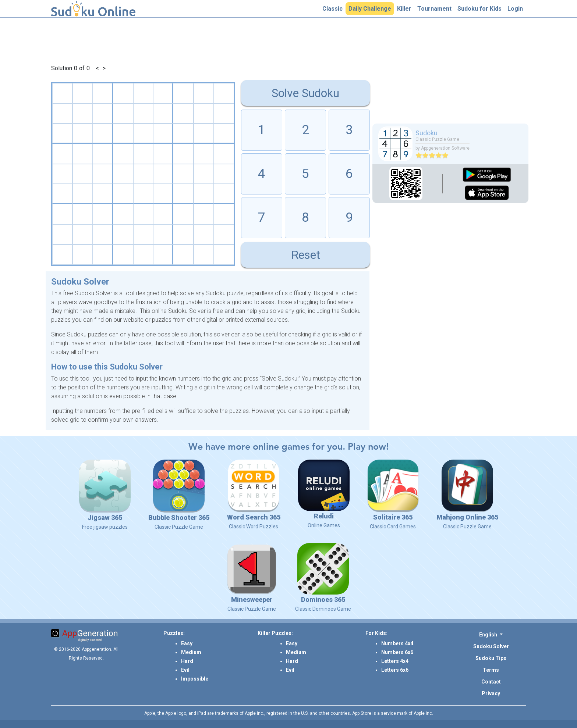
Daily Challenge (371, 8)
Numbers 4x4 (397, 643)
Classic (334, 8)
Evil (185, 670)
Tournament (436, 8)
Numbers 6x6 (397, 652)
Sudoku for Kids (481, 8)
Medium (191, 652)
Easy (187, 643)
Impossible (195, 679)
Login (517, 8)
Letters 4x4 (395, 661)
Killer (406, 8)
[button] (491, 635)
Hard (187, 661)
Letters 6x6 (395, 670)
